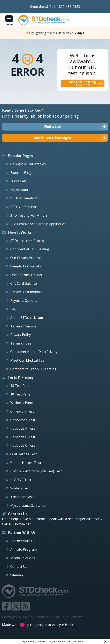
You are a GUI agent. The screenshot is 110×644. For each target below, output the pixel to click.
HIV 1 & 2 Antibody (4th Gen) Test (36, 471)
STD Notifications (24, 207)
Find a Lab (18, 181)
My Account (19, 190)
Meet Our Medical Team (29, 360)
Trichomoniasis (22, 497)
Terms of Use (21, 343)
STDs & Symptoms (25, 198)
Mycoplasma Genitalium (29, 505)
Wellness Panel (22, 403)
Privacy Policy (21, 335)
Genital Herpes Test (26, 463)
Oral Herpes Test (24, 454)
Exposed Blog (21, 173)
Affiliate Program (23, 549)
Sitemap (17, 575)
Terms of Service (23, 326)
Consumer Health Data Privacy (34, 352)
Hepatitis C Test (23, 445)
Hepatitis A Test (23, 428)
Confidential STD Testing (30, 249)
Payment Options (24, 301)
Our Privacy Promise (26, 258)
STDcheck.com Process (28, 241)
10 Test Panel (21, 394)
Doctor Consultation (26, 275)
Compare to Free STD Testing (33, 369)
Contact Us (19, 567)
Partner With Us (23, 541)
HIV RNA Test (21, 480)
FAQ (13, 309)
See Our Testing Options (83, 83)
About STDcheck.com (27, 318)
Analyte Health (64, 625)
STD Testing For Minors (29, 215)
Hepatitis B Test (23, 437)
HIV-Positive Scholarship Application (38, 224)
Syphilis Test (20, 488)
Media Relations (23, 558)
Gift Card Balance (24, 283)
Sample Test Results (26, 266)
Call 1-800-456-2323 (65, 7)
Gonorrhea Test (23, 420)
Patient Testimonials (26, 292)
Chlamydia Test (22, 411)
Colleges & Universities (28, 164)
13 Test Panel (21, 386)
